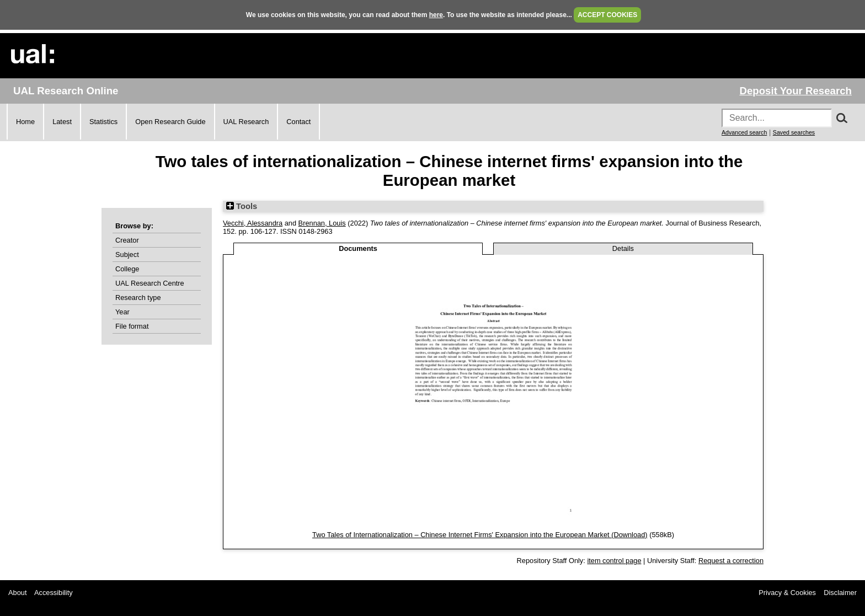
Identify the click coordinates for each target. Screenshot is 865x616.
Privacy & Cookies (787, 593)
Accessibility (54, 593)
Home (25, 122)
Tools (242, 206)
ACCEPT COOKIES (607, 15)
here (436, 15)
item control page (614, 561)
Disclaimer (840, 593)
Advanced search (744, 132)
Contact (298, 122)
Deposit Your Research (795, 91)
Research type (138, 298)
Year (122, 312)
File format (132, 326)
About (17, 593)
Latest (62, 122)
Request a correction (731, 561)
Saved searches (794, 132)
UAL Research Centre (150, 283)
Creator (127, 240)
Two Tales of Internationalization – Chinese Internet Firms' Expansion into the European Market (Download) (480, 535)
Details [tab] (623, 248)
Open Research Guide (170, 122)
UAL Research (246, 122)
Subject (127, 255)
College (127, 269)
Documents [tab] (358, 248)
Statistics (103, 122)
